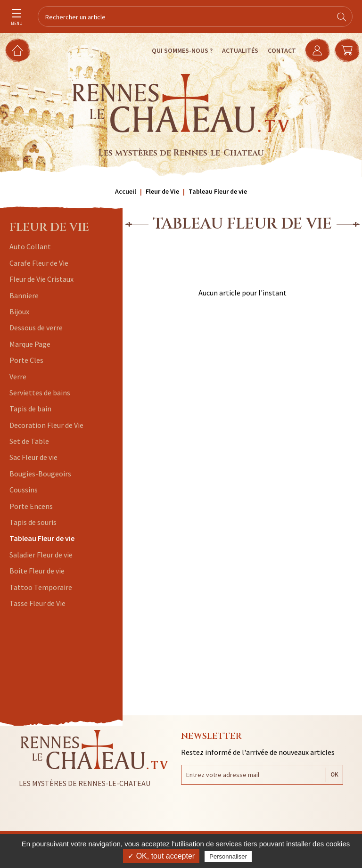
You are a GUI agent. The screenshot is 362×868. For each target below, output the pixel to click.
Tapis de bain (30, 409)
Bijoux (19, 311)
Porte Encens (31, 506)
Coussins (24, 490)
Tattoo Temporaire (41, 587)
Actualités (239, 50)
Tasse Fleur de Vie (37, 603)
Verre (18, 377)
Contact (280, 50)
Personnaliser (228, 856)
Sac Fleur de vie (33, 457)
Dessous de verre (36, 328)
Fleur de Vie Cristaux (41, 279)
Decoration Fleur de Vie (46, 425)
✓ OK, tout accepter (161, 856)
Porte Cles (26, 360)
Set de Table (29, 441)
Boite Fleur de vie (37, 571)
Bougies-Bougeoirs (40, 474)
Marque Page (30, 344)
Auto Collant (30, 246)
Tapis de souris (33, 522)
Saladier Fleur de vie (41, 555)
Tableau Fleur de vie (42, 538)
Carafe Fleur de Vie (39, 263)
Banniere (24, 295)
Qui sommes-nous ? (181, 50)
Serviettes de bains (40, 393)
